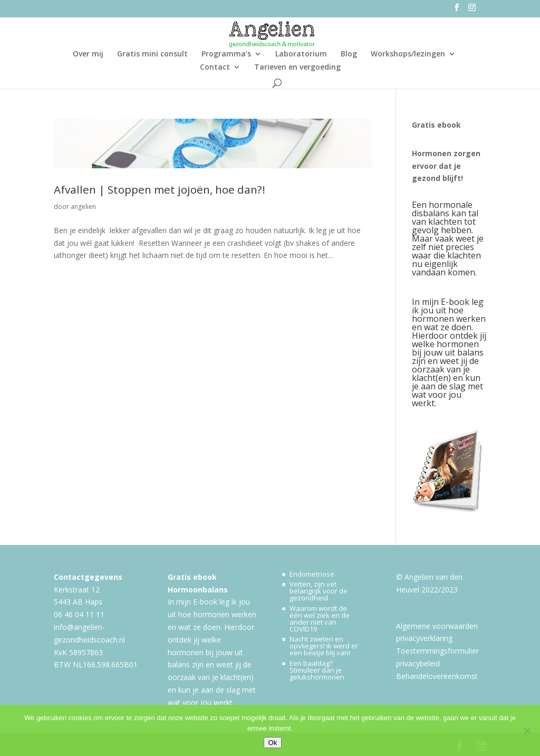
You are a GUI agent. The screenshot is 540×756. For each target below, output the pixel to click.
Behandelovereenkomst (437, 676)
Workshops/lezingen (408, 54)
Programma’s (226, 54)
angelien (83, 207)
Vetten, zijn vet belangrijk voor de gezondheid (319, 591)
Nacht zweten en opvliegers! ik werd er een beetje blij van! (324, 646)
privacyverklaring (424, 638)
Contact (215, 68)
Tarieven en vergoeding (297, 68)
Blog (349, 54)
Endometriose (312, 574)
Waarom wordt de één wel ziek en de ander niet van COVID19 (320, 619)
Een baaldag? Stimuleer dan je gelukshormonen (317, 670)
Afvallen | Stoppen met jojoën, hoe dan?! (160, 189)
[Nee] (527, 731)
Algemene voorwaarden (437, 626)
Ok (272, 743)
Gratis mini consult (152, 54)
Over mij (88, 54)
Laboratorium (301, 54)
